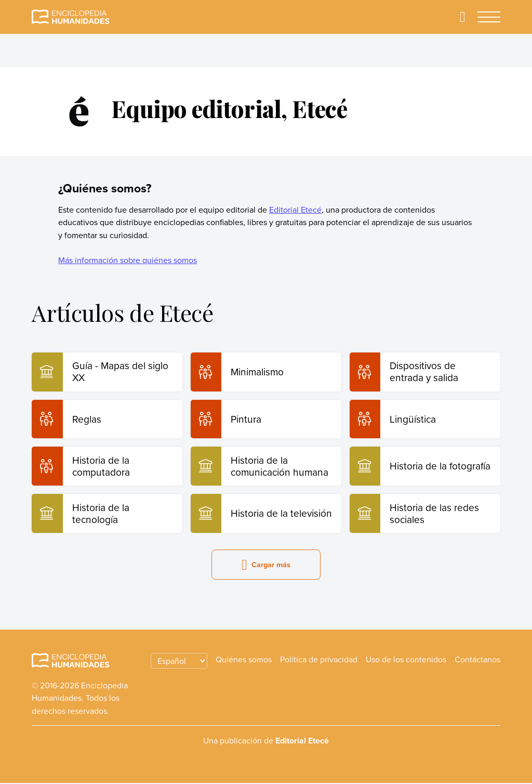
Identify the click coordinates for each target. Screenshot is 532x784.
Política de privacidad (319, 660)
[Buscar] (462, 17)
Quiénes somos (244, 660)
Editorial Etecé (295, 210)
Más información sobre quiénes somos (128, 260)
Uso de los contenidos (406, 660)
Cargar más (266, 565)
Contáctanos (477, 660)
